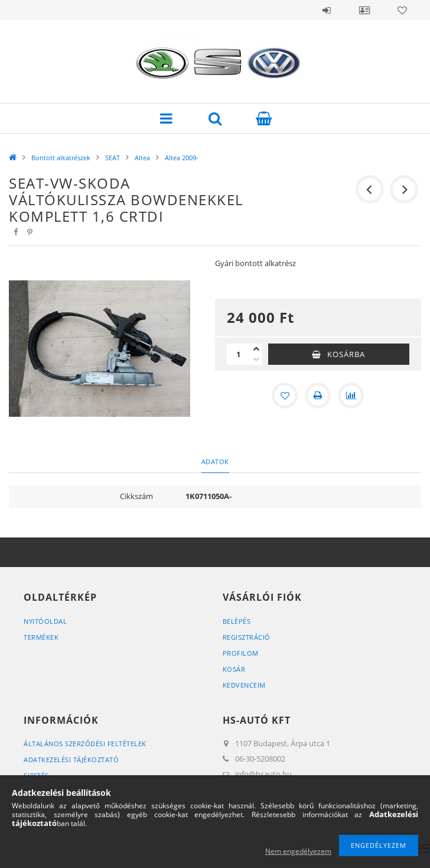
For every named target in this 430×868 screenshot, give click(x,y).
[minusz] (256, 359)
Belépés (327, 10)
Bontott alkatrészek (61, 158)
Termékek (41, 637)
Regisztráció (247, 637)
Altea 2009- (182, 158)
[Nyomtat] (318, 396)
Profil (364, 10)
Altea (142, 158)
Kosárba (346, 354)
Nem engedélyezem (298, 851)
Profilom (241, 653)
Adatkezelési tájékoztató (71, 759)
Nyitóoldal (45, 621)
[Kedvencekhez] (285, 396)
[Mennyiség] (239, 354)
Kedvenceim (244, 685)
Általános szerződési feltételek (85, 744)
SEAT (113, 158)
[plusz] (256, 349)
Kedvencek (402, 10)
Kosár (234, 669)
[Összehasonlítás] (351, 396)
